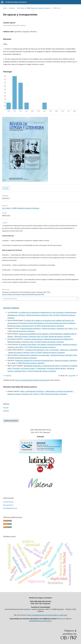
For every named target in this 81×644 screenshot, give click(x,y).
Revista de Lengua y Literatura (16, 2)
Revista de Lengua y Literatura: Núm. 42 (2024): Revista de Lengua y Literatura (43, 336)
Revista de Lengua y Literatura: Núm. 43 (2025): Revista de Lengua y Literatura (36, 342)
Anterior (8, 376)
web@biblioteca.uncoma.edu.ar (40, 621)
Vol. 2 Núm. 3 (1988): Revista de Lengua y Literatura (34, 8)
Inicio (5, 8)
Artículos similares (11, 308)
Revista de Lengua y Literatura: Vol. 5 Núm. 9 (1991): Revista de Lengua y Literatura (37, 394)
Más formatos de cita (10, 299)
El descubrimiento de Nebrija (30, 328)
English (6, 408)
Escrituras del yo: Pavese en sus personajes (34, 355)
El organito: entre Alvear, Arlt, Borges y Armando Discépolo (40, 344)
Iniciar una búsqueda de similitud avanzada (31, 380)
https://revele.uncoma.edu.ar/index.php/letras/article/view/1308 (23, 294)
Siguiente (72, 376)
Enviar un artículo (11, 420)
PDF (7, 188)
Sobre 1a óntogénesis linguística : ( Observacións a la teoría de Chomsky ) (47, 391)
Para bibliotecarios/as (10, 508)
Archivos (12, 8)
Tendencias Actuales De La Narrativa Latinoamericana (34, 360)
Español (6, 411)
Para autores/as (8, 505)
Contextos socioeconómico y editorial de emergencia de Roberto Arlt (48, 339)
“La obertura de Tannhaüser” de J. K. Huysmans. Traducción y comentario (51, 350)
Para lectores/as (8, 502)
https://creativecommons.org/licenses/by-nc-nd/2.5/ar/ (47, 615)
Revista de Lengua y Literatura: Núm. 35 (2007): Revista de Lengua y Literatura (36, 326)
